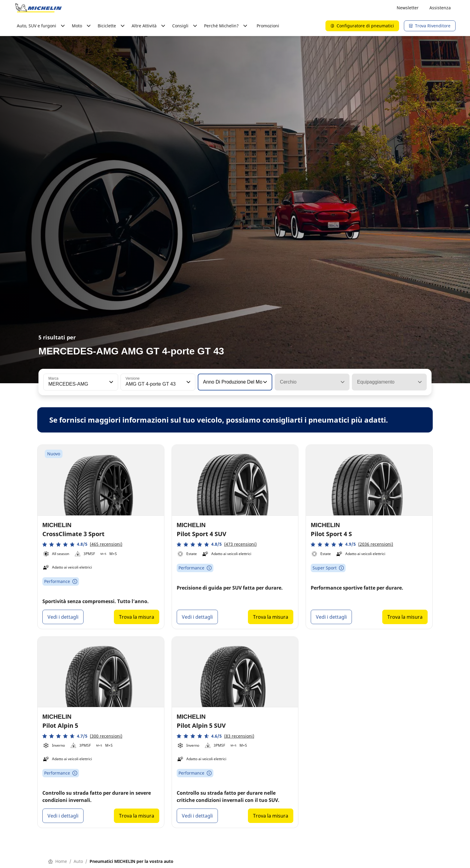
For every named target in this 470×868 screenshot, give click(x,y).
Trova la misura (137, 617)
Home (58, 861)
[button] (111, 382)
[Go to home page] (38, 8)
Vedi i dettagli (63, 617)
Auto (78, 861)
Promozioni (268, 26)
